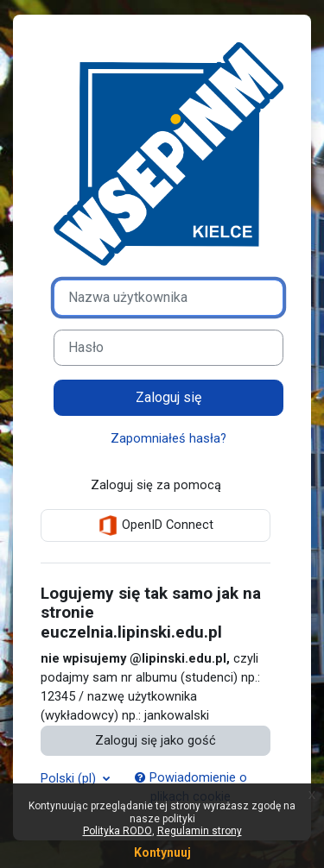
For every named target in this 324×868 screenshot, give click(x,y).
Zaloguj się (169, 397)
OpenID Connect (156, 525)
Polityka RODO (118, 831)
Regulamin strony (200, 831)
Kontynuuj (162, 852)
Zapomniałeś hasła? (168, 438)
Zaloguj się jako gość (156, 740)
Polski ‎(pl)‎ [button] (70, 778)
